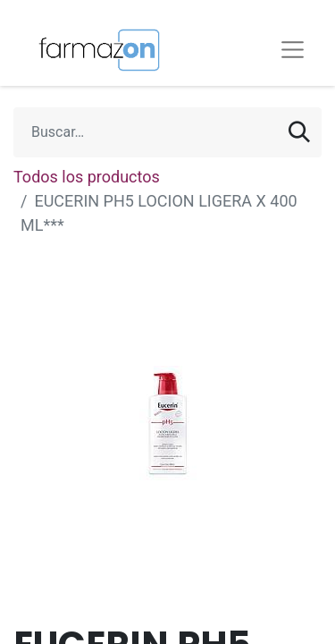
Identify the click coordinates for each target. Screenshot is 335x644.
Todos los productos (87, 177)
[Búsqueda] (299, 132)
